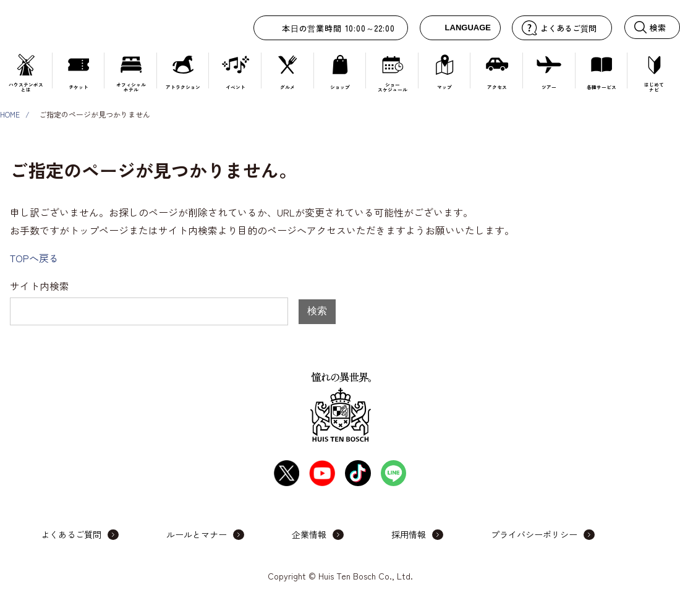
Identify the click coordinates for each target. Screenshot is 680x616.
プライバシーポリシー (534, 534)
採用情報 (409, 534)
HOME (10, 114)
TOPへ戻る (34, 258)
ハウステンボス (85, 26)
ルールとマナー (197, 534)
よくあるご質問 (71, 534)
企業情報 (309, 534)
